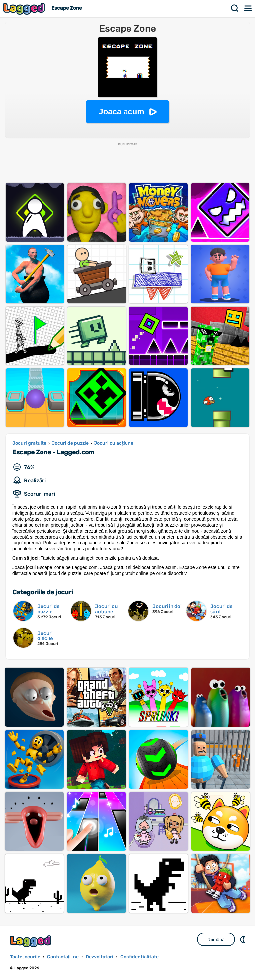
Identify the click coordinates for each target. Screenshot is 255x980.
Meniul (248, 8)
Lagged (25, 8)
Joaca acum (121, 111)
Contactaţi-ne (63, 957)
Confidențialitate (139, 957)
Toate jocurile (25, 957)
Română (216, 940)
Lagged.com (32, 941)
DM (243, 939)
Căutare (235, 8)
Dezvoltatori (99, 957)
